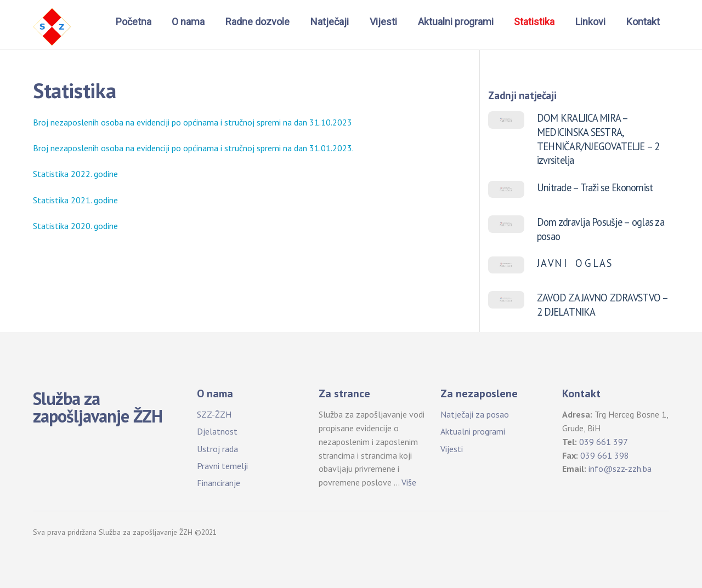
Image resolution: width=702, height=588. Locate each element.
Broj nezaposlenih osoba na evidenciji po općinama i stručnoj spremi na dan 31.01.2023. (193, 148)
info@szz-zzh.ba (620, 469)
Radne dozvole (257, 22)
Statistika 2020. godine (75, 226)
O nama (188, 22)
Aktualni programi (456, 22)
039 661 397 (604, 442)
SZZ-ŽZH (214, 414)
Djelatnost (217, 431)
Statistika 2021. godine (75, 200)
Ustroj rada (217, 449)
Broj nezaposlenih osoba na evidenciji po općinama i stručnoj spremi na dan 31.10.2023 (193, 122)
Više (409, 482)
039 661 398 (605, 455)
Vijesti (383, 22)
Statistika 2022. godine (75, 174)
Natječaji (330, 22)
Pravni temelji (222, 466)
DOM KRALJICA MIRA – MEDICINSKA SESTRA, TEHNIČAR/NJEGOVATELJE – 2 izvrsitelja (598, 139)
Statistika (534, 22)
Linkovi (590, 22)
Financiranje (219, 483)
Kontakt (643, 22)
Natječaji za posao (475, 414)
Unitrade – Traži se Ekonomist (595, 187)
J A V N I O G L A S (574, 263)
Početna (134, 22)
